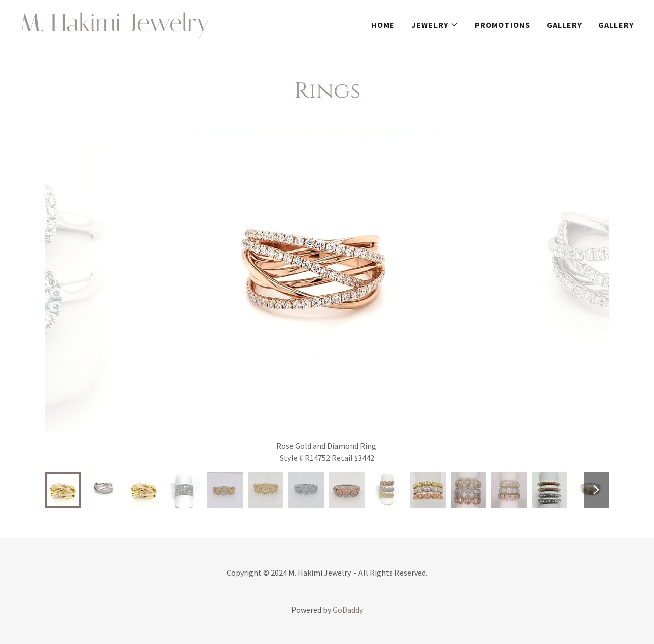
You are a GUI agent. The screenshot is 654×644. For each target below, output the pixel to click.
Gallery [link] (564, 25)
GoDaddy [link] (348, 610)
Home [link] (383, 25)
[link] (128, 28)
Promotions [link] (502, 25)
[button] (435, 25)
